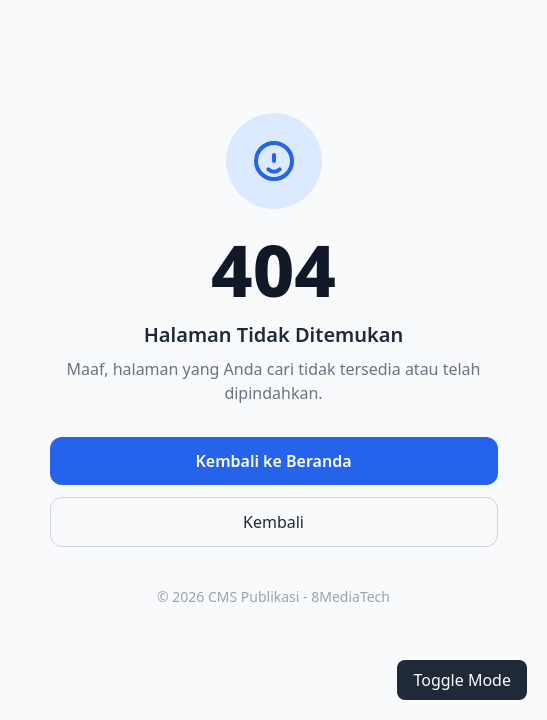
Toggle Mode (462, 680)
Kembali (273, 522)
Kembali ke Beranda (273, 461)
